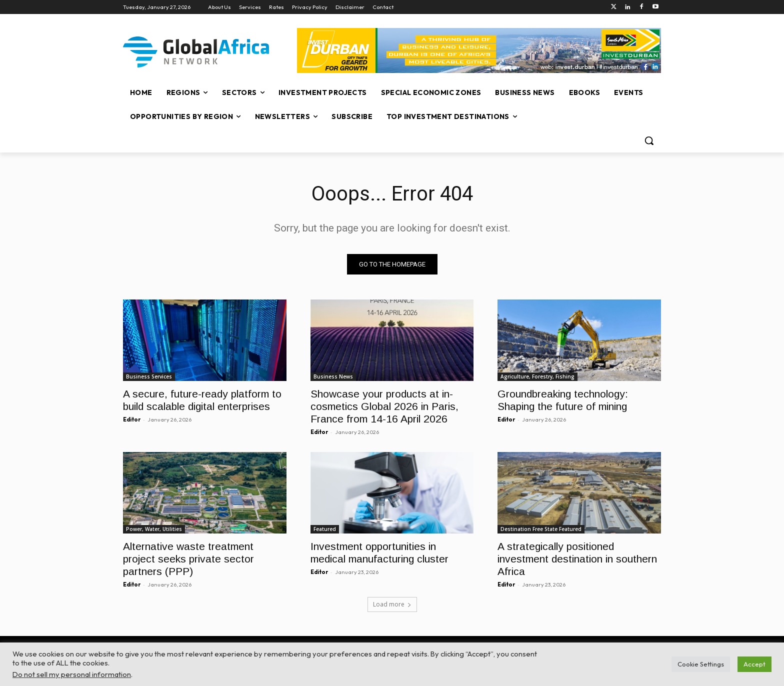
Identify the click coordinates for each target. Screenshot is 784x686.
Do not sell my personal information (72, 674)
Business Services (149, 376)
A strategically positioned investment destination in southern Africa (577, 559)
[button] (649, 140)
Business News (333, 376)
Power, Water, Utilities (154, 529)
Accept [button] (754, 664)
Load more (392, 604)
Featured (325, 529)
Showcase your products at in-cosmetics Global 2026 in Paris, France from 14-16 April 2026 (384, 406)
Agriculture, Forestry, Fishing (537, 376)
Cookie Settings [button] (701, 664)
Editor (132, 419)
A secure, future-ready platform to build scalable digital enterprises (202, 400)
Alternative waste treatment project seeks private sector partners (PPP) (188, 559)
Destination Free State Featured (541, 529)
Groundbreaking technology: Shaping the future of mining (564, 400)
